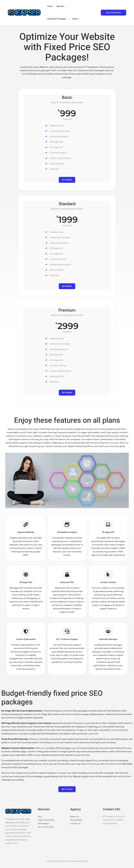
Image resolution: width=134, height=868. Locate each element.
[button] (65, 6)
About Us (75, 817)
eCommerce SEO (47, 827)
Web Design (44, 824)
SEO (40, 817)
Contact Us (76, 824)
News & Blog (77, 820)
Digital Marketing (47, 820)
